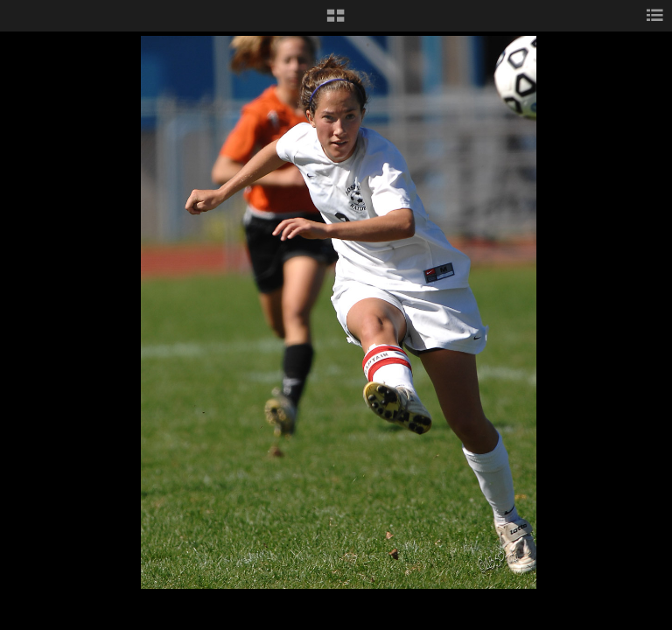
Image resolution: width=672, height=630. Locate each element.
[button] (336, 22)
